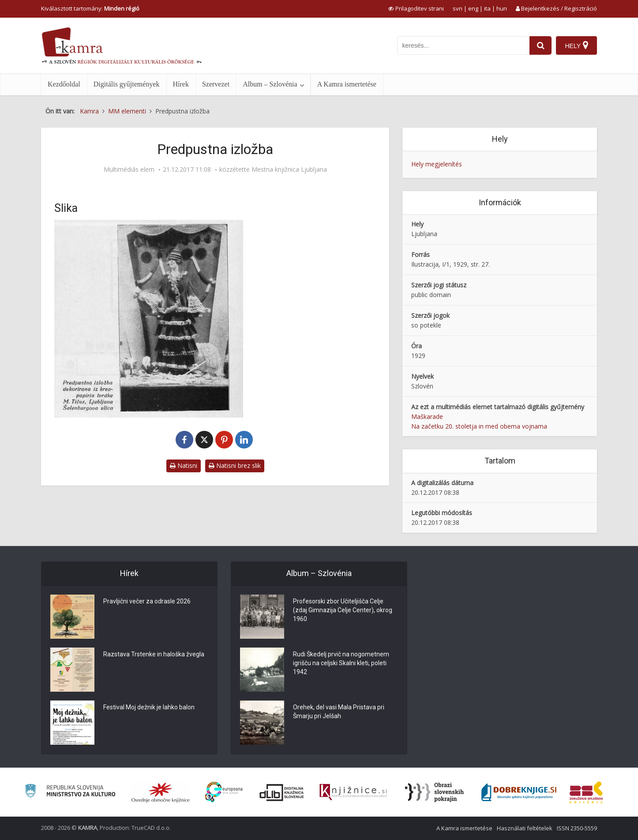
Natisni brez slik (235, 465)
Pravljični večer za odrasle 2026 (147, 601)
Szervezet (216, 84)
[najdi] (540, 45)
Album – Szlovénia (270, 84)
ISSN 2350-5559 (577, 828)
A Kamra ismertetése (347, 84)
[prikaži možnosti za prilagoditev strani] (416, 8)
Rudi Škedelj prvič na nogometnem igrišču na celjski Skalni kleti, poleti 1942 (341, 663)
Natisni (184, 465)
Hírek (181, 84)
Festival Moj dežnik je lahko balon (149, 707)
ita (487, 8)
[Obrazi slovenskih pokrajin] (434, 792)
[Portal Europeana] (224, 792)
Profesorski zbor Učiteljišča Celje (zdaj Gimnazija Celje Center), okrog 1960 (343, 610)
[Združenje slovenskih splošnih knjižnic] (353, 792)
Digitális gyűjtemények (127, 84)
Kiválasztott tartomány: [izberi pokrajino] (90, 8)
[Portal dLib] (282, 792)
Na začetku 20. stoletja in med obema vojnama (479, 426)
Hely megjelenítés (437, 164)
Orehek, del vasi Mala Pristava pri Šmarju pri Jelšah (339, 712)
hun (502, 8)
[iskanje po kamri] (463, 45)
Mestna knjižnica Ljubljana (289, 170)
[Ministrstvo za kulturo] (70, 792)
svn (458, 8)
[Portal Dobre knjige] (519, 792)
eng (473, 8)
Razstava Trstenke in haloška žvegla (154, 654)
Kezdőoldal (64, 84)
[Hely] (576, 45)
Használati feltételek (525, 828)
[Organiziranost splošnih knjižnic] (161, 792)
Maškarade (427, 416)
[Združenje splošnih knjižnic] (586, 792)
